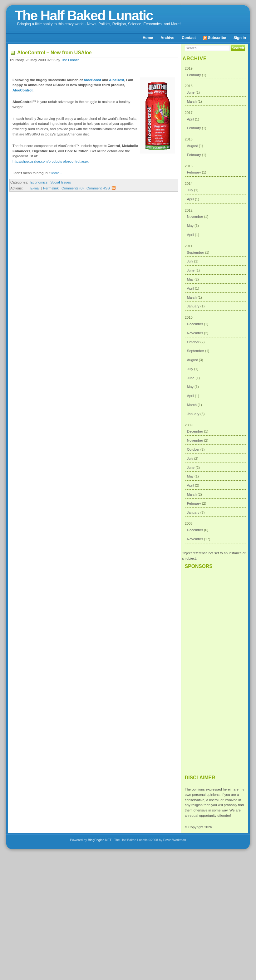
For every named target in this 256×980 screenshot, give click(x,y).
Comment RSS (101, 188)
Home (148, 38)
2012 (216, 224)
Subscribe (215, 38)
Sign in (240, 38)
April (190, 119)
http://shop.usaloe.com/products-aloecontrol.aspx (51, 161)
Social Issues (61, 182)
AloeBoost (92, 80)
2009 (216, 470)
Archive (167, 38)
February (194, 75)
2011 (216, 277)
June (191, 92)
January (193, 306)
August (192, 146)
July (190, 190)
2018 (216, 95)
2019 (216, 73)
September (196, 252)
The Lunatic (70, 60)
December (195, 324)
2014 (216, 192)
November (195, 217)
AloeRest (117, 80)
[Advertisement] (215, 669)
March (192, 101)
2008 (216, 532)
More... (57, 173)
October (193, 342)
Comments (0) (73, 188)
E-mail (35, 188)
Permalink (51, 188)
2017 (216, 122)
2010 (216, 367)
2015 (216, 171)
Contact (189, 38)
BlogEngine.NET (100, 840)
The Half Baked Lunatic (84, 15)
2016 (216, 148)
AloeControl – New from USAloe (54, 53)
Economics (39, 182)
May (190, 226)
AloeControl (22, 90)
